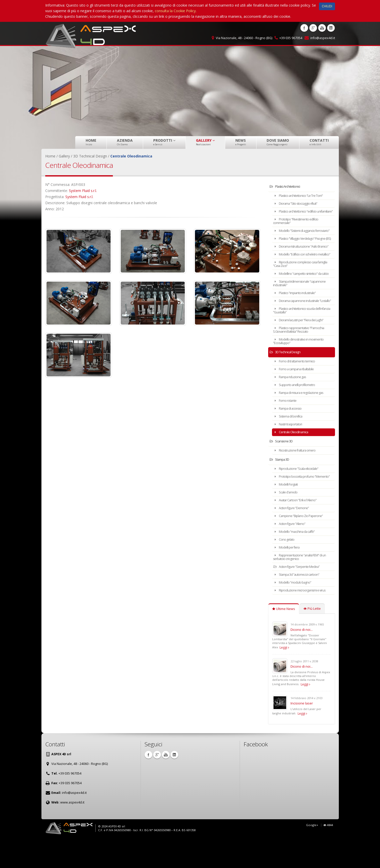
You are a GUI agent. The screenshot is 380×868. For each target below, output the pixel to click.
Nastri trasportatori (291, 449)
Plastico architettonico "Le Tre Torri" (303, 196)
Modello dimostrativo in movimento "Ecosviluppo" (303, 366)
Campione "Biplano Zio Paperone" (302, 544)
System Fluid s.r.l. (83, 191)
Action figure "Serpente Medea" (300, 595)
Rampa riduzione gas (292, 402)
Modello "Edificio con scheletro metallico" (299, 270)
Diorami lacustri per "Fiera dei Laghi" (303, 345)
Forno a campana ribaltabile (297, 394)
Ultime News (284, 637)
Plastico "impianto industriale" (298, 314)
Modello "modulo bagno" (295, 611)
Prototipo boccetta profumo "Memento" (297, 503)
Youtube (322, 28)
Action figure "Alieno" (292, 552)
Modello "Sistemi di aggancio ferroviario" (298, 236)
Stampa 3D (282, 484)
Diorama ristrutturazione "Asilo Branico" (299, 259)
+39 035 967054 (291, 38)
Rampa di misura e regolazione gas (302, 418)
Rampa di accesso (290, 433)
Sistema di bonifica (290, 441)
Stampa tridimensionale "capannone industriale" (303, 305)
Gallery (205, 142)
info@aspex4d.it (323, 38)
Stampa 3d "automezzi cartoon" (300, 603)
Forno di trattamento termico (298, 386)
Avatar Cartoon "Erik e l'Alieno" (299, 529)
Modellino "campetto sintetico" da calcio (301, 293)
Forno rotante (287, 425)
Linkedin (331, 28)
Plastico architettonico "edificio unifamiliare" (299, 213)
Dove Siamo (278, 142)
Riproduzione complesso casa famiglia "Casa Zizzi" (299, 282)
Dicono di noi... (302, 658)
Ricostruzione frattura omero (298, 475)
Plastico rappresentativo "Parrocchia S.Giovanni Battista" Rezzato (303, 355)
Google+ (312, 853)
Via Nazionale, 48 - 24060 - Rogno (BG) (244, 38)
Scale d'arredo (287, 521)
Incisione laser (302, 732)
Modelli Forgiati (288, 513)
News (241, 142)
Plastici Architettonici (288, 187)
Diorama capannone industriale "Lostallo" (299, 324)
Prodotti (164, 142)
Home (91, 142)
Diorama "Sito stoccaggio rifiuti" (300, 204)
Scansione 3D (283, 466)
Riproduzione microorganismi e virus (303, 619)
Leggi (284, 676)
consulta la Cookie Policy (175, 11)
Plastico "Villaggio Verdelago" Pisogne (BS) (298, 247)
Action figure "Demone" (294, 536)
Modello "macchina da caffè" (298, 560)
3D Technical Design (288, 377)
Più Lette (312, 637)
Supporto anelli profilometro (297, 410)
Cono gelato (286, 568)
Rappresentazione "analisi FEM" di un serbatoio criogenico (303, 585)
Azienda (125, 142)
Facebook (304, 28)
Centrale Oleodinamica (293, 457)
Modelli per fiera (288, 576)
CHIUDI (327, 6)
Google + (313, 28)
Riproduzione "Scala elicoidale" (299, 494)
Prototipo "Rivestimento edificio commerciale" (300, 225)
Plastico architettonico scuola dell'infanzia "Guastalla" (298, 335)
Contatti (319, 142)
